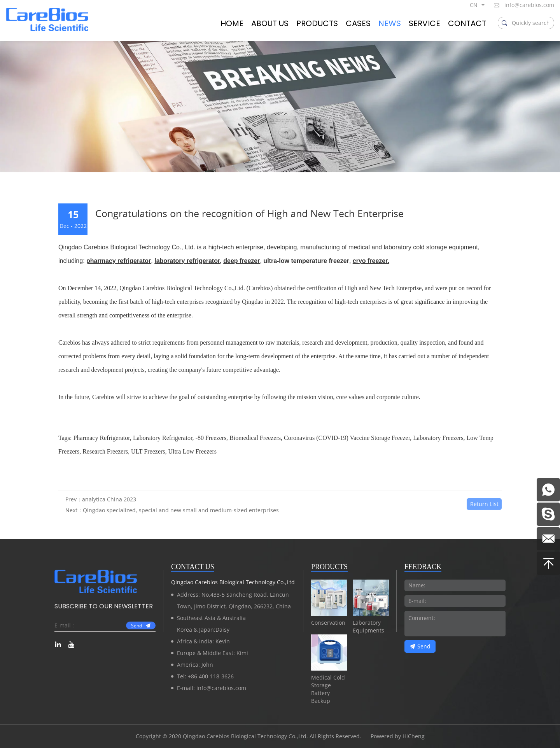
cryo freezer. (371, 261)
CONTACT (467, 23)
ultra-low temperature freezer (306, 261)
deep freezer (241, 261)
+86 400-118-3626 (211, 676)
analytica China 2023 (109, 512)
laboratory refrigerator (187, 261)
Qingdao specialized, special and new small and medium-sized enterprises (181, 523)
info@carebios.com (529, 5)
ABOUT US (270, 23)
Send (136, 626)
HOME (232, 23)
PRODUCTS (317, 23)
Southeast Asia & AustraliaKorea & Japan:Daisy (211, 624)
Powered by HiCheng (398, 736)
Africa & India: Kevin (203, 641)
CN (474, 5)
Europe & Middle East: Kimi (213, 653)
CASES (358, 23)
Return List (484, 516)
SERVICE (424, 23)
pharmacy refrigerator (119, 261)
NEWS (390, 23)
